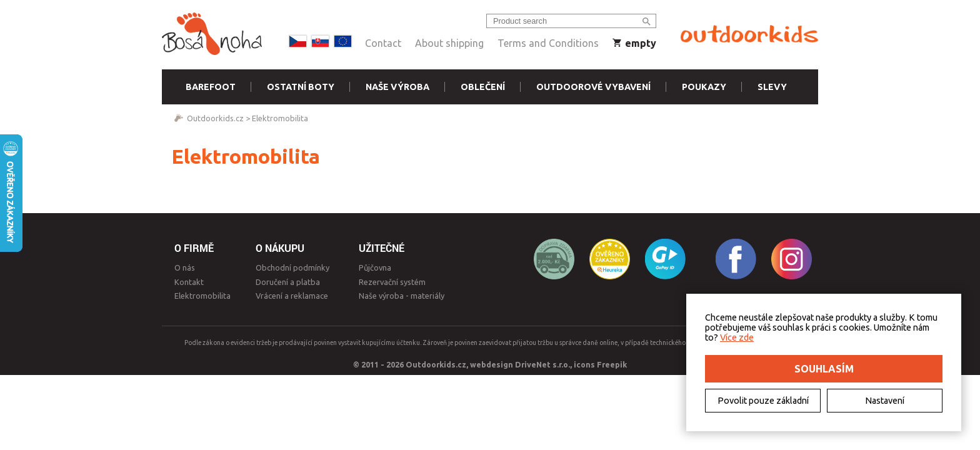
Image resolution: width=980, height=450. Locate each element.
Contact (383, 43)
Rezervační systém (392, 282)
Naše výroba (397, 87)
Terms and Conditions (548, 43)
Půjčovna (375, 267)
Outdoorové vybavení (593, 87)
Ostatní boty (301, 87)
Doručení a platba (288, 282)
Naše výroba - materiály (402, 296)
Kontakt (189, 282)
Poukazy (704, 87)
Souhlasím (824, 369)
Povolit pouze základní (763, 401)
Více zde (737, 337)
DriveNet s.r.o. (542, 364)
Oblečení (483, 87)
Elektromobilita (280, 118)
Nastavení (885, 401)
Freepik (612, 364)
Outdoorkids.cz (215, 118)
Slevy (772, 87)
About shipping (449, 43)
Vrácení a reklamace (292, 296)
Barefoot (211, 87)
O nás (185, 267)
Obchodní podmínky (292, 267)
